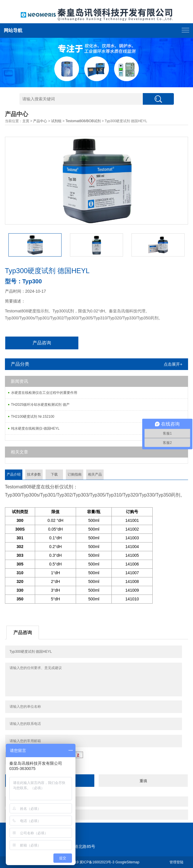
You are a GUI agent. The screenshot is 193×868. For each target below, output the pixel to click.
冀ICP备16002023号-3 (97, 862)
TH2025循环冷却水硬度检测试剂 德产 (40, 405)
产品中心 (40, 121)
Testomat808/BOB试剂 (83, 121)
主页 (26, 121)
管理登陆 (176, 862)
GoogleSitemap (127, 862)
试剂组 (56, 121)
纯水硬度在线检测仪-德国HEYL (35, 428)
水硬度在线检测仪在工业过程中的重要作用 (44, 393)
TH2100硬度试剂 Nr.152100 (33, 417)
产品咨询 (42, 343)
